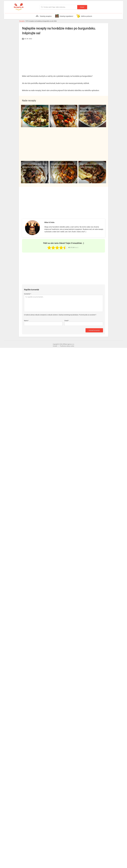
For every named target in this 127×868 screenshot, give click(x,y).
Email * (67, 321)
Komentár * (28, 294)
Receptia (22, 21)
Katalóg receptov (44, 16)
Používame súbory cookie (67, 346)
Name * (26, 321)
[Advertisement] (63, 55)
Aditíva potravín (84, 16)
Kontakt (55, 346)
